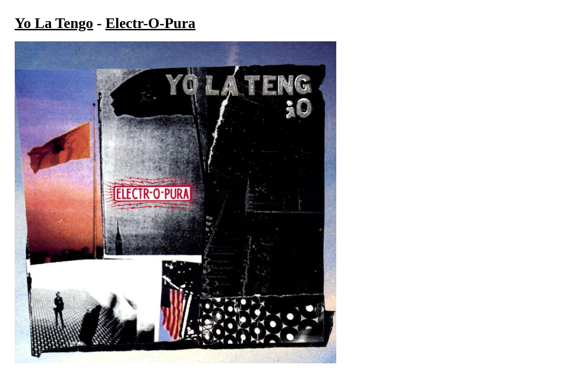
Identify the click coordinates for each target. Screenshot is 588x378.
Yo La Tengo (54, 23)
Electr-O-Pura (150, 23)
